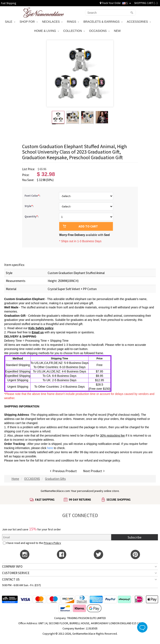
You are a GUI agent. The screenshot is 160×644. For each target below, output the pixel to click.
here (22, 460)
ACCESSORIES (139, 22)
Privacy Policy (52, 543)
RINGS (73, 22)
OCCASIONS (99, 31)
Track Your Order (110, 3)
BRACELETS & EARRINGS (103, 22)
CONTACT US (11, 579)
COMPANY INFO (12, 566)
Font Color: (33, 196)
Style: (29, 206)
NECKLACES (52, 22)
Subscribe (135, 537)
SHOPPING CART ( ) (146, 3)
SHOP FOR (29, 22)
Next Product (94, 471)
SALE (10, 22)
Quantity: (32, 217)
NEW (118, 31)
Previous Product (63, 471)
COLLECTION (74, 31)
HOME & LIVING (47, 31)
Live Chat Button (142, 627)
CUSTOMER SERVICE (16, 573)
